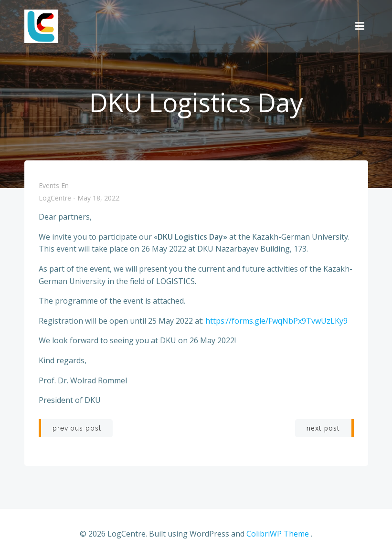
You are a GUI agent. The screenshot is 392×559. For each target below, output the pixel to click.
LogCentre (55, 198)
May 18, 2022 (98, 198)
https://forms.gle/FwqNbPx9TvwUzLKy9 (276, 321)
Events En (54, 185)
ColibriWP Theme (278, 534)
